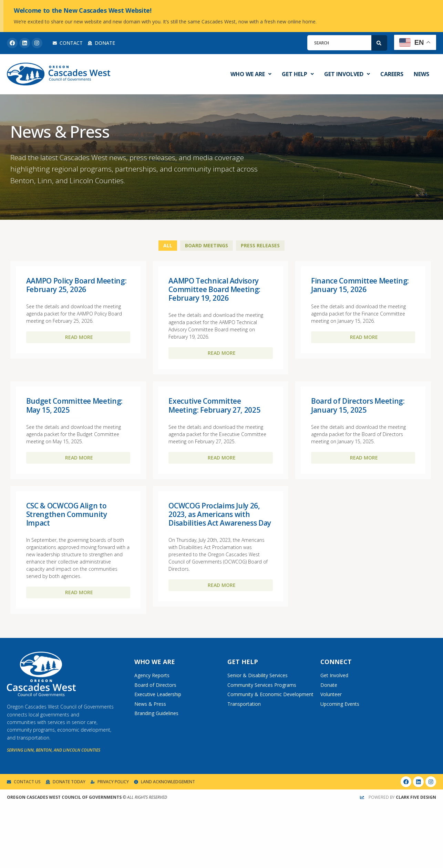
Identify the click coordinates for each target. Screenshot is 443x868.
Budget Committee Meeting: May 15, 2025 (74, 405)
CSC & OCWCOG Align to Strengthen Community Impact (67, 514)
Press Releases (260, 245)
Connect (336, 662)
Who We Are (251, 74)
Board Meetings (207, 245)
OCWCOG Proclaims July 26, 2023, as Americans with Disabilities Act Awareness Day (220, 514)
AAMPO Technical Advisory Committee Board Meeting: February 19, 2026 (214, 289)
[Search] (379, 43)
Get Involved (347, 74)
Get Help (298, 74)
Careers (392, 74)
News (421, 74)
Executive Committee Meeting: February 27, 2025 (214, 405)
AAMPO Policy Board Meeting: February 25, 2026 (76, 285)
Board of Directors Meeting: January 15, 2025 (358, 405)
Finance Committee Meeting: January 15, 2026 (360, 285)
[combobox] (339, 43)
